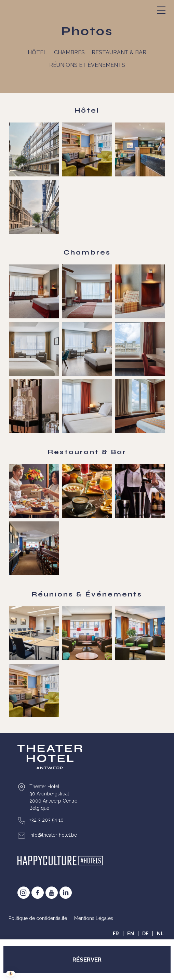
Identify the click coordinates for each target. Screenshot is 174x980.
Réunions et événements (87, 65)
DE (145, 934)
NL (160, 934)
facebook (38, 893)
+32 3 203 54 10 (46, 820)
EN (131, 934)
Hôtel (37, 52)
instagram (24, 893)
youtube (52, 893)
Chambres (69, 52)
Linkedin (66, 893)
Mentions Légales (94, 918)
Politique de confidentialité (38, 918)
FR (116, 934)
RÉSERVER (87, 960)
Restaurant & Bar (119, 52)
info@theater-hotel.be (53, 835)
